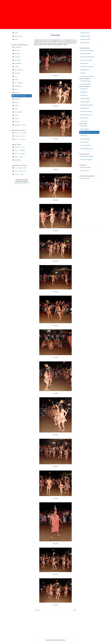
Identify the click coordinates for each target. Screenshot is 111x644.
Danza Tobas (84, 136)
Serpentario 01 (84, 89)
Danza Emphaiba (85, 129)
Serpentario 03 (84, 95)
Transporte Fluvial (85, 108)
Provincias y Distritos (85, 39)
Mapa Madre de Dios (85, 36)
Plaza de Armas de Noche (87, 67)
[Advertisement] (55, 15)
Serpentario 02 (84, 92)
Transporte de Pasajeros (86, 112)
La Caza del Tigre (85, 142)
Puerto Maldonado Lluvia (86, 115)
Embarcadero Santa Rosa (87, 105)
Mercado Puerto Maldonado (87, 76)
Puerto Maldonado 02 (86, 84)
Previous (37, 610)
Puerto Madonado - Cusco (87, 149)
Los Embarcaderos (85, 102)
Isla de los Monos (85, 118)
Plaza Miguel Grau (85, 70)
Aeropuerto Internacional (86, 60)
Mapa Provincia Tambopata (87, 50)
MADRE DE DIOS (85, 33)
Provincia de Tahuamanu (86, 160)
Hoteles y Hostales (85, 178)
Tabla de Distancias (85, 43)
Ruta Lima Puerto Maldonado (87, 57)
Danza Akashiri (84, 126)
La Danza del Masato (85, 145)
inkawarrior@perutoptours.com (22, 183)
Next (75, 610)
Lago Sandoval (84, 121)
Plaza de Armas (84, 63)
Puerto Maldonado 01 (86, 81)
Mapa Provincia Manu (86, 167)
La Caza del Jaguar (85, 139)
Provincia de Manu (85, 171)
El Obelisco (83, 73)
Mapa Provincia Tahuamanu (87, 156)
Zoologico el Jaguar (85, 99)
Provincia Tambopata (85, 54)
